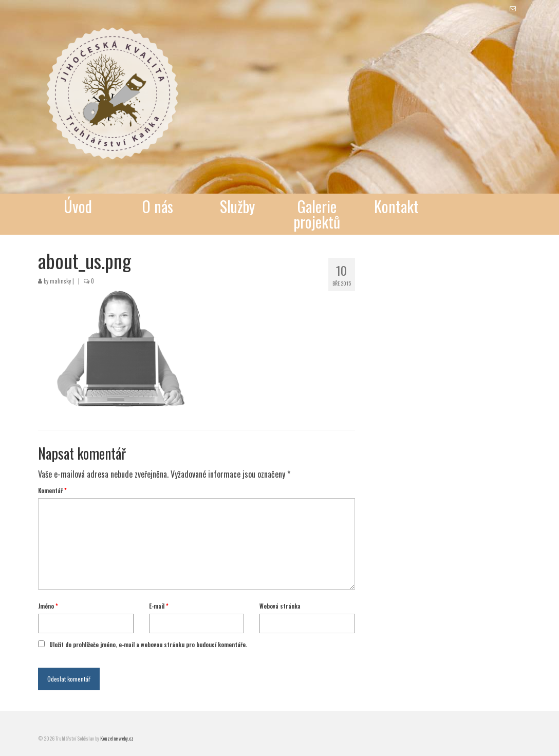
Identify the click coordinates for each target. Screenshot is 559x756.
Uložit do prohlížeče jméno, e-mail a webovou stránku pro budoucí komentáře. (148, 645)
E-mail (159, 606)
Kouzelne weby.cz (117, 738)
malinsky (60, 281)
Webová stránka (280, 606)
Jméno (48, 606)
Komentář (52, 490)
